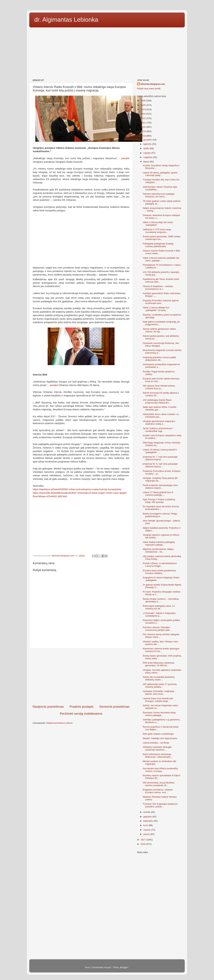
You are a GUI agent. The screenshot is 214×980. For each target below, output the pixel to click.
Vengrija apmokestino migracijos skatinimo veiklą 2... (159, 423)
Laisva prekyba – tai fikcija (156, 743)
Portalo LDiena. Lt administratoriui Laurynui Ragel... (160, 565)
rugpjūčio (148, 157)
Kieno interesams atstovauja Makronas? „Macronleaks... (158, 756)
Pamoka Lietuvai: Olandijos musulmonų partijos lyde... (157, 629)
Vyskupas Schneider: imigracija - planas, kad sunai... (159, 693)
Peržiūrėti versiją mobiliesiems (81, 714)
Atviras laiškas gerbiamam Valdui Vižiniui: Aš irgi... (159, 330)
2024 (143, 109)
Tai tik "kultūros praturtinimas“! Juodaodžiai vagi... (158, 430)
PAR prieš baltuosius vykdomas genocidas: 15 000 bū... (159, 664)
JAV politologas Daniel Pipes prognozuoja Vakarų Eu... (157, 401)
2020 (143, 127)
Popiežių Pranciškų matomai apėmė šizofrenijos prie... (161, 302)
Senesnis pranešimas (114, 707)
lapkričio (148, 144)
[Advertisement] (107, 52)
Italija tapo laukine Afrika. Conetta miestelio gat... (159, 408)
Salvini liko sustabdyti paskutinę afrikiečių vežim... (159, 678)
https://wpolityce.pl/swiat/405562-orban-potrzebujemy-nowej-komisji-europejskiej (77, 489)
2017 (143, 840)
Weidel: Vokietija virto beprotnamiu (160, 738)
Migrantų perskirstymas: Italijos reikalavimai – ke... (158, 550)
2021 (143, 123)
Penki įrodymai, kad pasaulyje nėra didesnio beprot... (160, 487)
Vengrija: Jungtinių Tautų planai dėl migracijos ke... (160, 479)
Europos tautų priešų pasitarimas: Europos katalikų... (160, 572)
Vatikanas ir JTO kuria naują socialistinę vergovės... (157, 231)
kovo (146, 825)
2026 (143, 101)
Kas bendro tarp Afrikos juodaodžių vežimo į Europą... (160, 770)
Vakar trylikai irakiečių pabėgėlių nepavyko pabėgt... (159, 543)
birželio (147, 812)
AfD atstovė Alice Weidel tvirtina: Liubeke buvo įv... (159, 387)
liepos (147, 162)
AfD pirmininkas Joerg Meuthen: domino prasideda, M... (159, 784)
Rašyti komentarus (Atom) (60, 723)
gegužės (148, 817)
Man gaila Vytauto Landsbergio (158, 734)
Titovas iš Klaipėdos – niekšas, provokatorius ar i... (158, 288)
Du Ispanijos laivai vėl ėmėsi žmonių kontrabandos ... (161, 508)
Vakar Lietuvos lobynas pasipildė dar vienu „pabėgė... (161, 259)
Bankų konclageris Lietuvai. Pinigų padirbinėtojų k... (160, 515)
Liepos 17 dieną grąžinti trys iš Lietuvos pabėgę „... (158, 494)
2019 (143, 131)
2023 (143, 114)
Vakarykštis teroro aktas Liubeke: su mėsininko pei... (161, 416)
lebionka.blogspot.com (153, 84)
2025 (143, 105)
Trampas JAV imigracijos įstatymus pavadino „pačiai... (160, 805)
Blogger (124, 967)
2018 (143, 136)
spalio (147, 148)
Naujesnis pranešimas (48, 707)
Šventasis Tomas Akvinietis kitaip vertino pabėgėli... (159, 714)
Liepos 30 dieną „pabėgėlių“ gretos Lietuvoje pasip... (160, 174)
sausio (147, 834)
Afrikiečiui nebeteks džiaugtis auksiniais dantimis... (157, 748)
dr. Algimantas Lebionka (66, 20)
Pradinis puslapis (82, 707)
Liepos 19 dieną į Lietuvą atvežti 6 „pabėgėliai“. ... (160, 451)
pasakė (125, 158)
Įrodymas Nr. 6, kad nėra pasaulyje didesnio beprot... (160, 465)
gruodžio (148, 140)
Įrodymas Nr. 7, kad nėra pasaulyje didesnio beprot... (160, 458)
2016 (143, 844)
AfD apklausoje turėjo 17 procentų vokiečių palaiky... (160, 686)
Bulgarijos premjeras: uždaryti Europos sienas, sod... (158, 791)
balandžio (148, 821)
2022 (143, 118)
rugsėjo (147, 153)
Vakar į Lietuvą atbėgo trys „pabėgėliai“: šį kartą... (156, 309)
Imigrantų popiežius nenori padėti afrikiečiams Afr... (159, 359)
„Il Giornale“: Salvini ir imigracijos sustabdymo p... (159, 614)
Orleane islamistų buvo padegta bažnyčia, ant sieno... (159, 195)
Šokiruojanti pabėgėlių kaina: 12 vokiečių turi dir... (159, 607)
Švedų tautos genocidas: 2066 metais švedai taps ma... (162, 238)
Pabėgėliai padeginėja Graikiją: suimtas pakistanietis (158, 245)
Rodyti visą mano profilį (149, 89)
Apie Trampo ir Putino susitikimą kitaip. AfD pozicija (159, 501)
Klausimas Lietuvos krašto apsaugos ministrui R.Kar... (161, 650)
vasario (147, 830)
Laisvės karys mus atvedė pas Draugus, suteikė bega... (158, 700)
